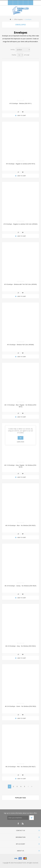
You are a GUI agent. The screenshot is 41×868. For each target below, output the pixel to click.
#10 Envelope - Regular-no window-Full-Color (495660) (20, 224)
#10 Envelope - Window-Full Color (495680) (20, 345)
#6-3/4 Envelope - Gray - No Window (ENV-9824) (21, 646)
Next (28, 786)
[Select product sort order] (23, 50)
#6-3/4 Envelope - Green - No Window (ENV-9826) (20, 706)
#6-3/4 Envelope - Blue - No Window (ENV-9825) (20, 525)
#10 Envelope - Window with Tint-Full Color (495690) (20, 284)
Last (32, 786)
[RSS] (23, 824)
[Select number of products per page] (20, 55)
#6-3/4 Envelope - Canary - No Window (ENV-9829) (20, 586)
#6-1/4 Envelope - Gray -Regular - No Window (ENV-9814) (20, 466)
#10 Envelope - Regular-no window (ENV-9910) (21, 164)
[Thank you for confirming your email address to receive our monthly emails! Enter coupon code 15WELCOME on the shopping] (18, 818)
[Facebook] (18, 824)
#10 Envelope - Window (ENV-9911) (20, 103)
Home (10, 19)
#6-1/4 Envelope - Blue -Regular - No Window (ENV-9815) (21, 406)
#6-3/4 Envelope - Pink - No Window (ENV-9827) (20, 767)
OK (20, 438)
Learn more (20, 442)
